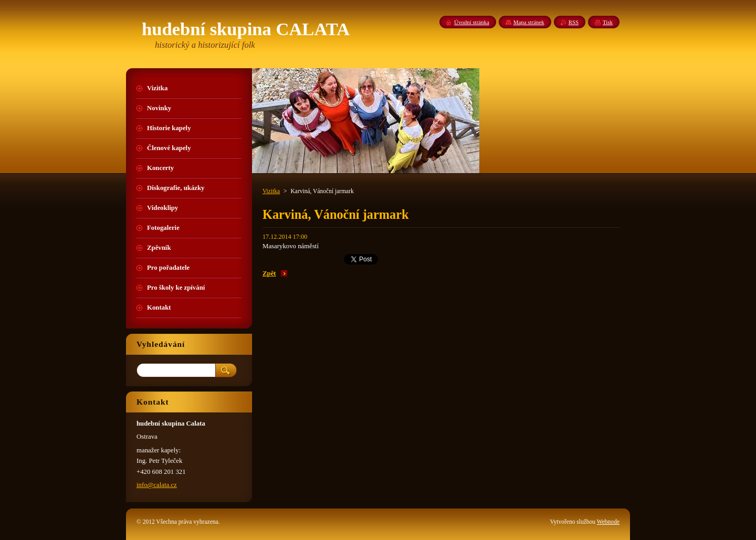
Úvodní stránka (472, 22)
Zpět (269, 273)
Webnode (608, 522)
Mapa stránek (529, 22)
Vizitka (271, 191)
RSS (574, 22)
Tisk (608, 22)
